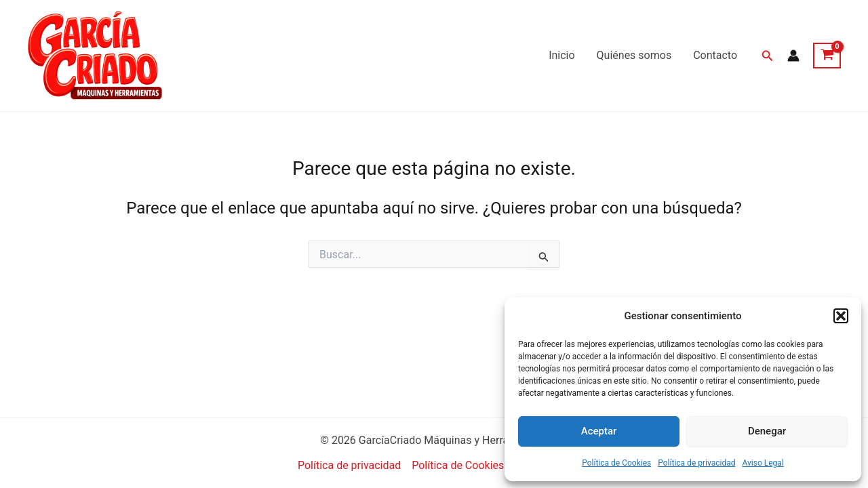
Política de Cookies (616, 463)
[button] (841, 316)
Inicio (561, 55)
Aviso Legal (763, 463)
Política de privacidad (696, 463)
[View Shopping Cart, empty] (827, 56)
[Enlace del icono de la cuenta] (793, 56)
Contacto (715, 55)
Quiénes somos (634, 55)
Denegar (767, 431)
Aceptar (599, 431)
